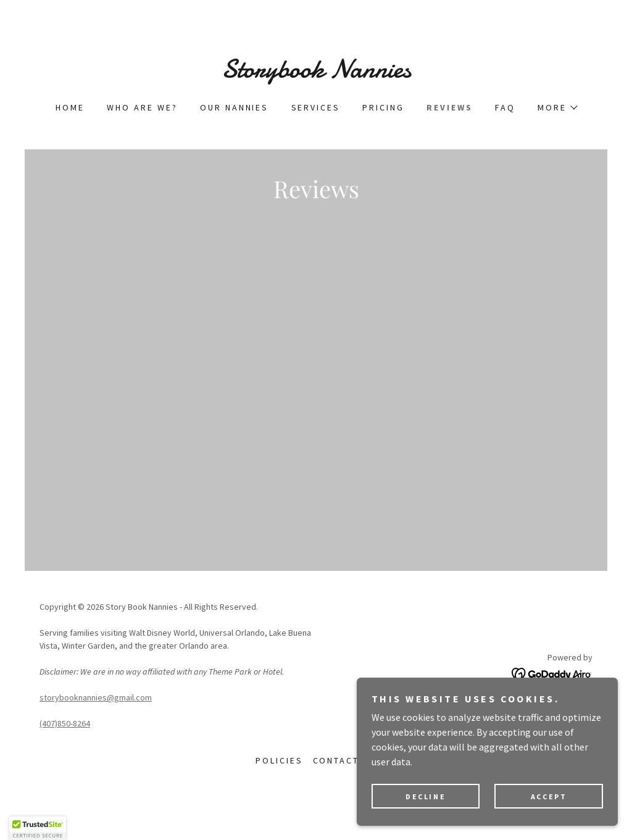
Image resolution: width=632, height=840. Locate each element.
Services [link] (316, 107)
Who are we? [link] (142, 107)
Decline (436, 796)
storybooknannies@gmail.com (96, 727)
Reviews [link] (450, 107)
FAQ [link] (505, 107)
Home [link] (70, 107)
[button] (557, 107)
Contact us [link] (345, 790)
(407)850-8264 (65, 753)
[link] (316, 73)
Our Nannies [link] (235, 107)
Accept (552, 796)
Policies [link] (279, 790)
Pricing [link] (383, 107)
